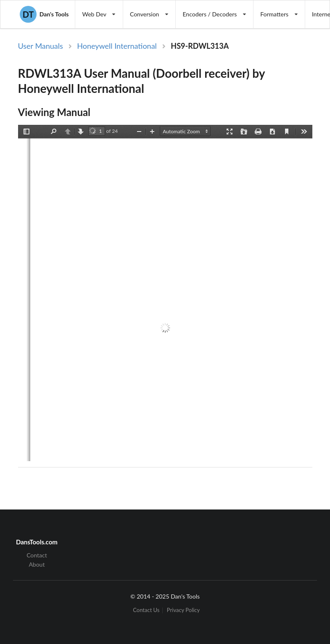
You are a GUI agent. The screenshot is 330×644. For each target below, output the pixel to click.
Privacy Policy (183, 610)
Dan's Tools (44, 14)
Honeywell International (117, 46)
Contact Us (146, 610)
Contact (37, 555)
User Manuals (41, 46)
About (37, 564)
